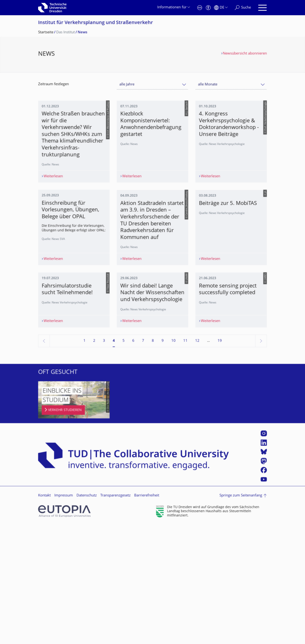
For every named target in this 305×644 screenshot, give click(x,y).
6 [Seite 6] (133, 460)
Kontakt (44, 615)
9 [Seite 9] (163, 460)
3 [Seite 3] (104, 460)
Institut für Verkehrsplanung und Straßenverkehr (96, 23)
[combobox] (152, 85)
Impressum (64, 615)
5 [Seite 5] (124, 460)
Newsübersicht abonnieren (245, 54)
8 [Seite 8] (153, 460)
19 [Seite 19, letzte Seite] (220, 460)
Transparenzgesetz (115, 615)
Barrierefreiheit (147, 615)
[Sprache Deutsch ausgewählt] (221, 8)
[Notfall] (200, 8)
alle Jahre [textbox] (127, 85)
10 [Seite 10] (173, 460)
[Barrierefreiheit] (208, 8)
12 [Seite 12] (197, 460)
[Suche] (243, 8)
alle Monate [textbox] (208, 85)
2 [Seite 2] (94, 460)
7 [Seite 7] (143, 460)
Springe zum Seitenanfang (241, 615)
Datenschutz (87, 615)
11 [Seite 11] (185, 460)
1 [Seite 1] (84, 460)
